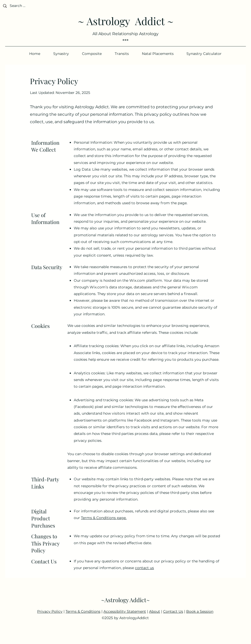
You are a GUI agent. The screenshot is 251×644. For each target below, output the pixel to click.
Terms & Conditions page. (104, 518)
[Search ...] (39, 6)
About (155, 611)
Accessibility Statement (125, 611)
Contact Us (173, 611)
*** (126, 41)
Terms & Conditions (83, 611)
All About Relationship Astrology (126, 34)
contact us (144, 568)
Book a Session (200, 611)
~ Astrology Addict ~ (126, 21)
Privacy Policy (50, 611)
